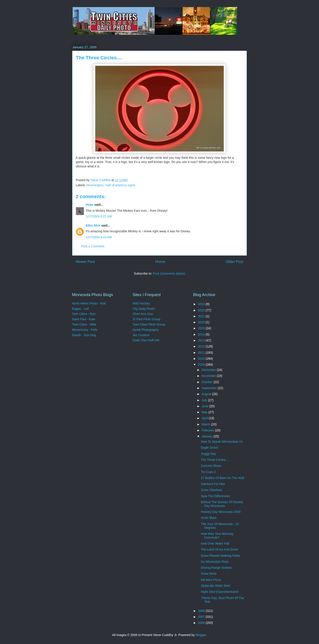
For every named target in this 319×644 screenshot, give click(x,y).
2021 (202, 316)
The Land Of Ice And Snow (219, 549)
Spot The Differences (215, 496)
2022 (202, 310)
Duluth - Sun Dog (84, 335)
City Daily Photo (144, 309)
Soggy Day (208, 454)
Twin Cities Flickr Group (149, 324)
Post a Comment (93, 246)
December (209, 370)
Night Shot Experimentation (220, 592)
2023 (202, 304)
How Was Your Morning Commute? (217, 536)
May (205, 412)
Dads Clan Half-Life (146, 340)
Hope (90, 205)
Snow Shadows (212, 490)
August (207, 394)
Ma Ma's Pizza (211, 580)
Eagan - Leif (80, 309)
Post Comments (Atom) (169, 274)
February (208, 430)
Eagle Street (209, 448)
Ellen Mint (93, 225)
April (205, 418)
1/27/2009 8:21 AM (99, 216)
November (209, 376)
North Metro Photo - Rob (89, 303)
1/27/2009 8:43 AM (99, 237)
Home (160, 262)
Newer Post (85, 262)
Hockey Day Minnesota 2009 (221, 512)
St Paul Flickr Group (146, 319)
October (208, 382)
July (205, 400)
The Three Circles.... (215, 460)
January (208, 436)
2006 (202, 623)
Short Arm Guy (143, 314)
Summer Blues (211, 466)
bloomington (95, 185)
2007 (202, 617)
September (210, 388)
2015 (202, 328)
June (205, 406)
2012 (202, 346)
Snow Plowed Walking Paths (221, 556)
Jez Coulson (141, 335)
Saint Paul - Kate (84, 319)
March (206, 424)
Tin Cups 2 (208, 472)
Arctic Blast (209, 518)
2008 (202, 611)
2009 (202, 365)
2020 (202, 322)
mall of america (116, 185)
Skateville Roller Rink (216, 586)
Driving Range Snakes (216, 568)
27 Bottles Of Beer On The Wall (223, 478)
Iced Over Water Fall (215, 543)
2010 (202, 359)
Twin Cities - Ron (84, 314)
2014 (202, 334)
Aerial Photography (146, 330)
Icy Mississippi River (215, 562)
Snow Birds (209, 574)
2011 (202, 353)
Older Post (234, 262)
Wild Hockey (141, 303)
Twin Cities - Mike (84, 324)
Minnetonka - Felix (85, 330)
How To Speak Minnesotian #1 (222, 442)
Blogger (201, 635)
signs (132, 185)
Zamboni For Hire (213, 484)
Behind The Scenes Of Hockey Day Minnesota (222, 504)
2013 (202, 340)
